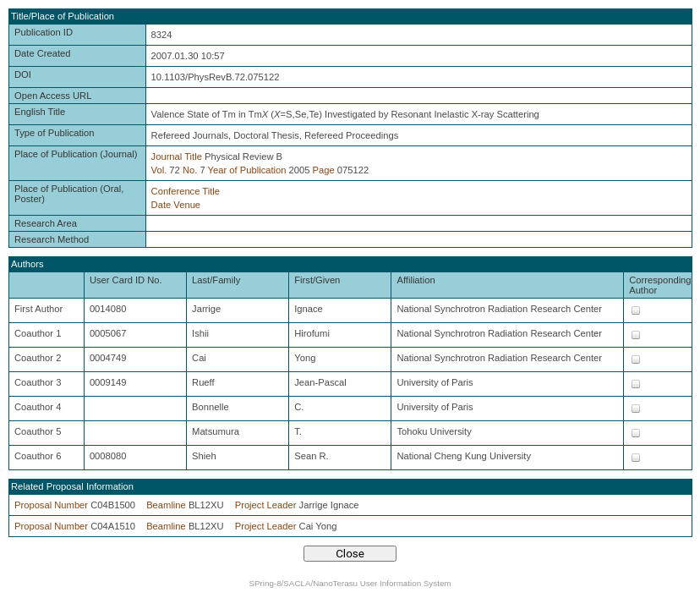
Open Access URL (53, 96)
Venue (187, 205)
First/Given (317, 280)
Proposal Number (51, 505)
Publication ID (44, 32)
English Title (40, 112)
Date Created (43, 53)
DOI (23, 74)
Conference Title (186, 191)
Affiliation (416, 280)
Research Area (46, 223)
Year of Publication (247, 170)
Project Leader (266, 505)
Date (161, 205)
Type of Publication (55, 133)
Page (324, 170)
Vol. (159, 170)
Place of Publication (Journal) (76, 154)
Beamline (166, 505)
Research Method (52, 239)
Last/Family (216, 280)
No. (190, 170)
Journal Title (177, 156)
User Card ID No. (126, 280)
